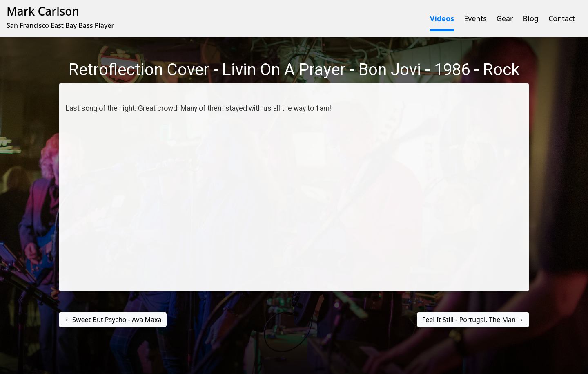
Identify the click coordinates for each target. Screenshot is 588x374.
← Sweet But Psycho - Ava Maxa (113, 320)
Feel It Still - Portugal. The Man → (473, 320)
